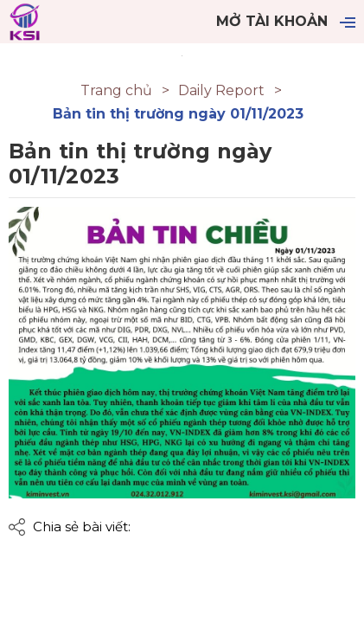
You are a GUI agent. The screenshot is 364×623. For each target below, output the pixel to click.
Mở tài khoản (272, 21)
